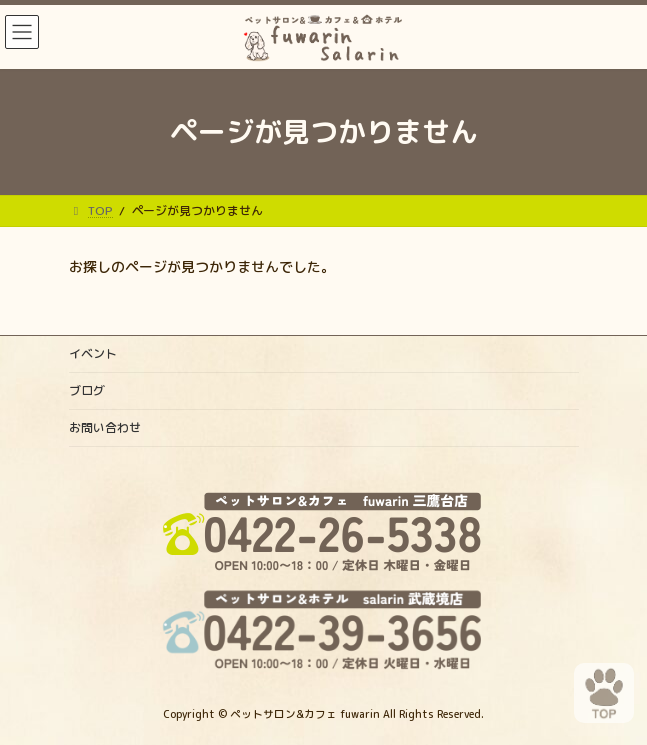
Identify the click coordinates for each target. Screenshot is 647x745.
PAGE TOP (591, 682)
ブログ (87, 390)
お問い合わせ (105, 427)
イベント (93, 353)
